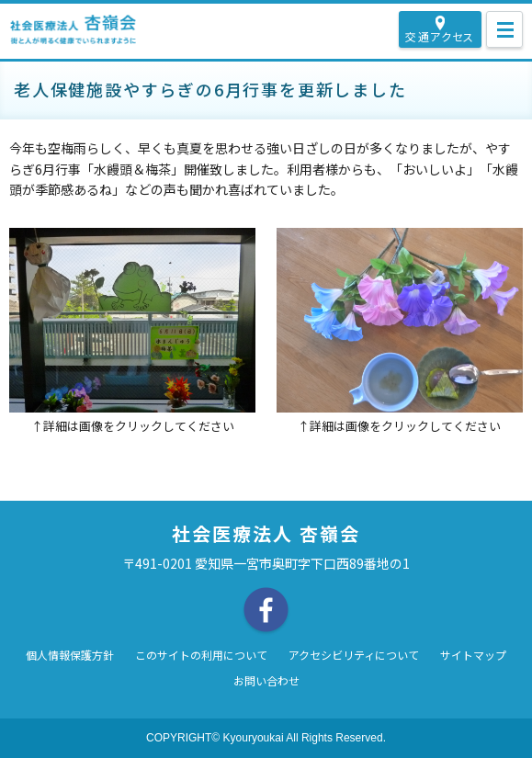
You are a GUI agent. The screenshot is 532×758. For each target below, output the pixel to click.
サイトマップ (473, 656)
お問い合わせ (266, 682)
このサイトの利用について (201, 656)
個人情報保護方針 (70, 656)
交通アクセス (440, 36)
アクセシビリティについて (354, 656)
